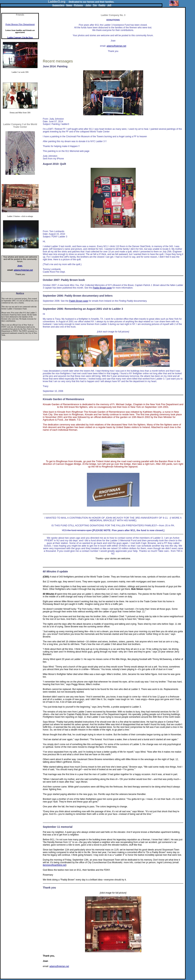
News (69, 5)
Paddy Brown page (102, 288)
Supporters (58, 5)
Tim (95, 5)
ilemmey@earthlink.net (54, 865)
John (88, 5)
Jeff (109, 5)
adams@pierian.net (23, 270)
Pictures (78, 5)
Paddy (102, 5)
